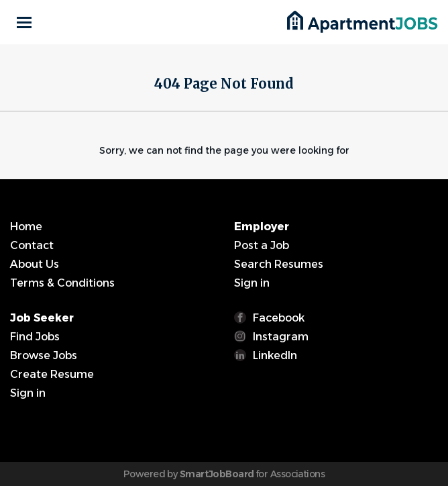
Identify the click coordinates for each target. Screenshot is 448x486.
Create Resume (52, 374)
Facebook (279, 318)
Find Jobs (35, 337)
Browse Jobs (44, 355)
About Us (35, 264)
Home (26, 227)
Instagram (281, 337)
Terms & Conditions (62, 283)
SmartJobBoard (217, 474)
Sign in (252, 283)
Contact (32, 245)
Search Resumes (279, 264)
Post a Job (262, 245)
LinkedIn (275, 355)
